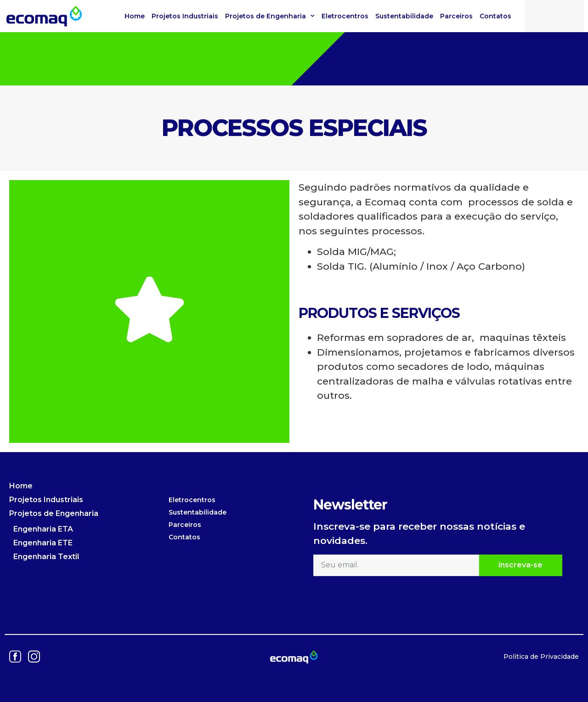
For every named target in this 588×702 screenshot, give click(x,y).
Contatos (495, 16)
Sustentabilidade (404, 16)
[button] (573, 14)
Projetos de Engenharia (270, 16)
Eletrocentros (345, 16)
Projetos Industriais (185, 16)
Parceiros (456, 16)
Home (135, 16)
